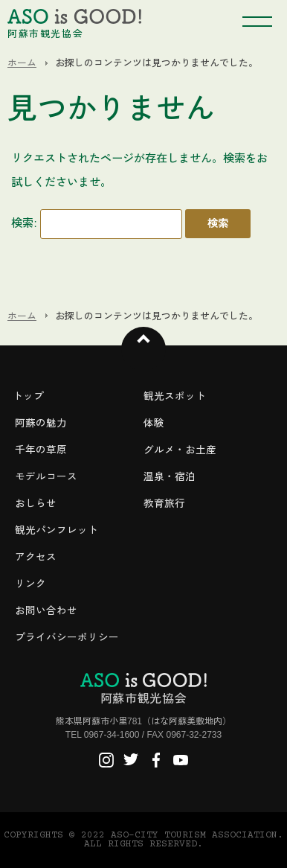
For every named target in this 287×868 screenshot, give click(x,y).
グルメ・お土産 (180, 450)
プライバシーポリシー (67, 638)
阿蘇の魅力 (41, 423)
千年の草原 (41, 450)
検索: (24, 223)
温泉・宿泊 (170, 477)
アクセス (36, 557)
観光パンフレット (57, 530)
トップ (28, 396)
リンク (30, 584)
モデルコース (46, 477)
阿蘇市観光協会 (143, 689)
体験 (154, 423)
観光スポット (175, 396)
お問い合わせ (46, 611)
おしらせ (36, 504)
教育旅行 (164, 504)
